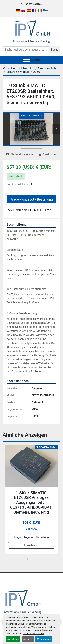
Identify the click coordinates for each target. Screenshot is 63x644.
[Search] (26, 50)
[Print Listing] (48, 154)
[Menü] (27, 60)
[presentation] (27, 559)
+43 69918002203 (33, 4)
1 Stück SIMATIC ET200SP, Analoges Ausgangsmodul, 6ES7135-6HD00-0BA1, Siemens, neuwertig (31, 502)
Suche (55, 50)
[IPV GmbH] (22, 601)
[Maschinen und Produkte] (18, 68)
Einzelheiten (31, 545)
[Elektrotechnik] (47, 68)
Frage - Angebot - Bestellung (32, 199)
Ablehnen (28, 639)
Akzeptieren (13, 639)
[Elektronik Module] (18, 72)
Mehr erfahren (44, 639)
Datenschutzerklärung (33, 633)
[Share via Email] (20, 154)
